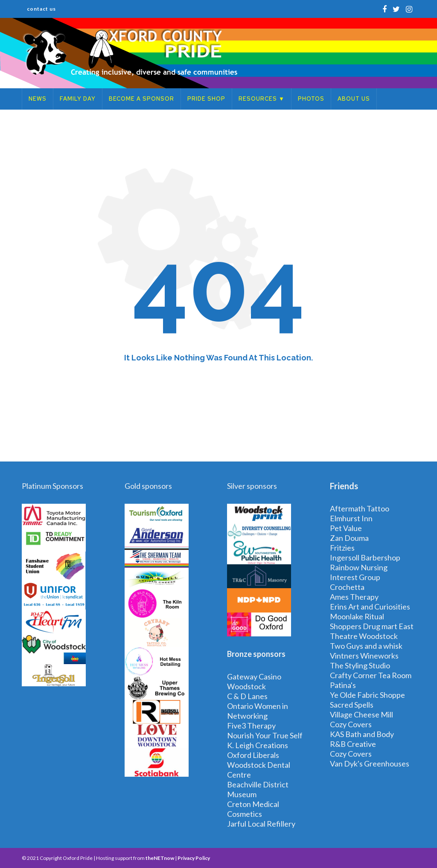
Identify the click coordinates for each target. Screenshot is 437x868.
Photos (311, 99)
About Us (354, 99)
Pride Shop (206, 99)
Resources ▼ (262, 99)
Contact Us (41, 9)
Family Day (78, 99)
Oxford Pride (78, 858)
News (38, 99)
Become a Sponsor (141, 99)
